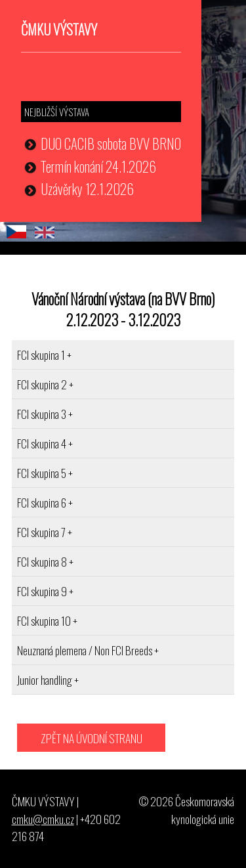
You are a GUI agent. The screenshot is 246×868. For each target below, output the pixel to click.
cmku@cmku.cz (43, 819)
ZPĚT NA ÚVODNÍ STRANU (92, 738)
